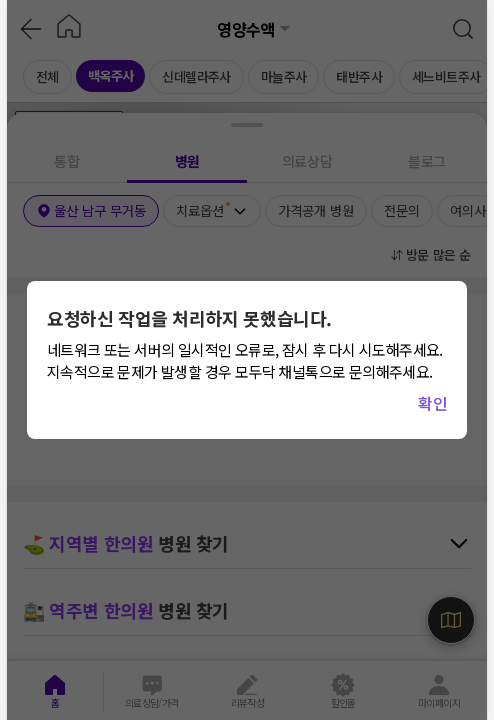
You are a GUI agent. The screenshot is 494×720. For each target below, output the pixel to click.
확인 (432, 403)
